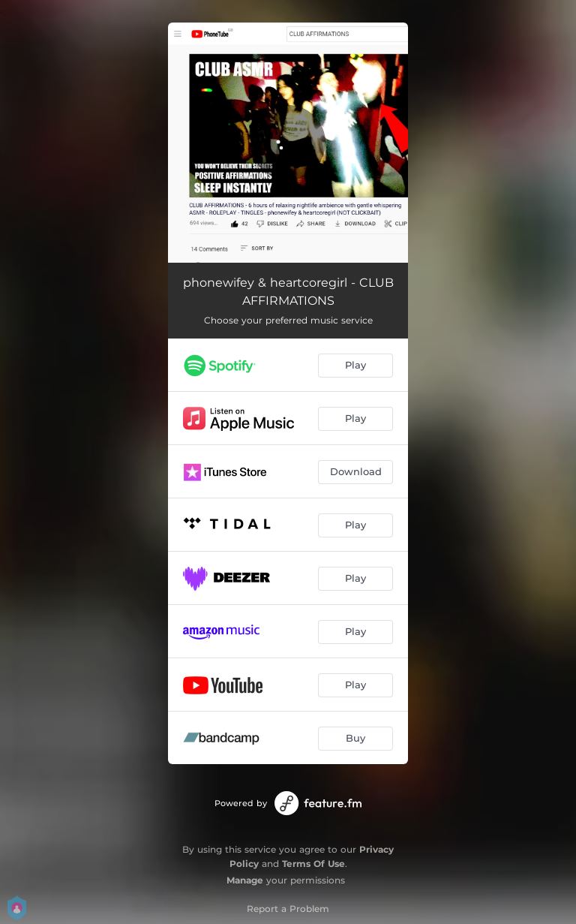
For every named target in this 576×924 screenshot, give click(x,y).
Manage (245, 880)
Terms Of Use (313, 864)
